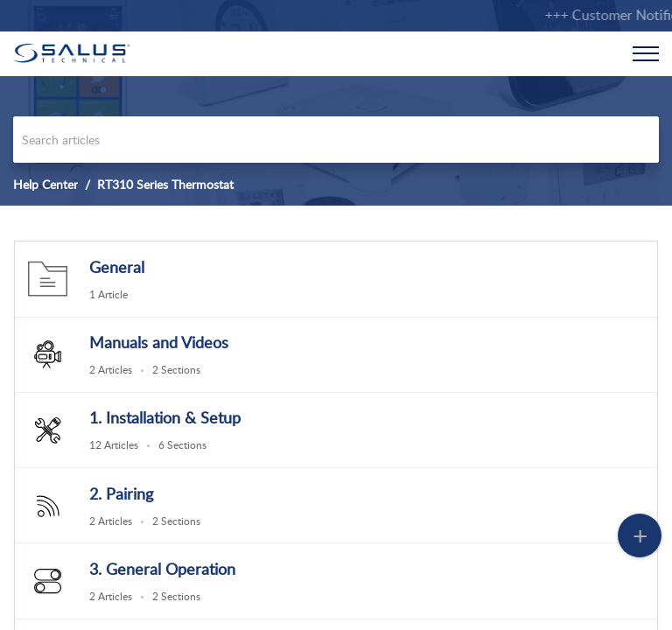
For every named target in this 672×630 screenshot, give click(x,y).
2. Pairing (121, 493)
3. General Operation (162, 569)
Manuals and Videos (159, 342)
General (117, 267)
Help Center (45, 184)
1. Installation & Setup (165, 417)
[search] (336, 140)
